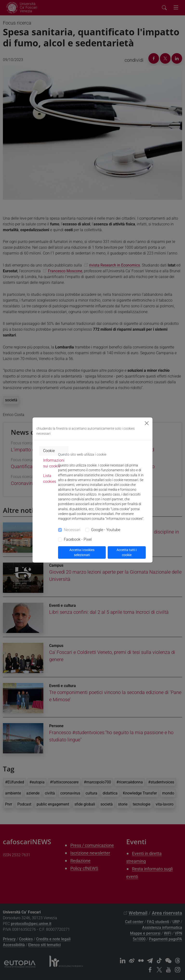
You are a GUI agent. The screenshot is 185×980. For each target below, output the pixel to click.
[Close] (147, 423)
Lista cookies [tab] (50, 479)
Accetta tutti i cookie (127, 552)
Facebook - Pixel (78, 539)
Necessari (72, 530)
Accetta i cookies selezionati (82, 552)
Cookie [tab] (49, 451)
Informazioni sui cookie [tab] (54, 463)
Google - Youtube (106, 530)
